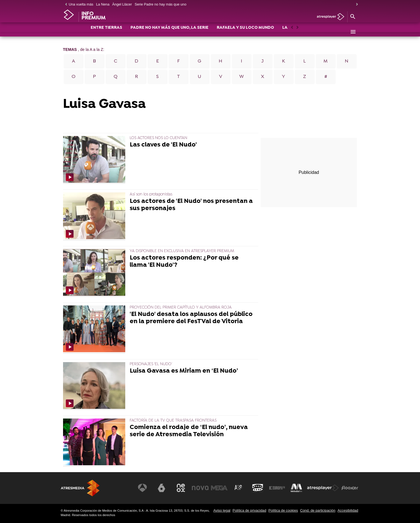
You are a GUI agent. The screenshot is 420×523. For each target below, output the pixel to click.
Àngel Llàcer (122, 4)
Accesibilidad (348, 510)
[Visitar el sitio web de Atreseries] (239, 488)
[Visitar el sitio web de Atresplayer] (323, 488)
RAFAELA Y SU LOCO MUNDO (245, 32)
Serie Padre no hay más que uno (161, 4)
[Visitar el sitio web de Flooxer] (350, 488)
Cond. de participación (318, 510)
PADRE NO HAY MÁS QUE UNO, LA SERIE (169, 32)
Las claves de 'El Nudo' (163, 145)
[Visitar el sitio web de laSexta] (161, 488)
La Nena (103, 4)
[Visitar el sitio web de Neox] (181, 488)
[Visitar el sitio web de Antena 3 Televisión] (142, 488)
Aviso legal (222, 510)
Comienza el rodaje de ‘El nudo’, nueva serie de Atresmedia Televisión (189, 431)
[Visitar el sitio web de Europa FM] (277, 488)
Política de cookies (283, 510)
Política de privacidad (249, 510)
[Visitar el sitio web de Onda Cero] (258, 488)
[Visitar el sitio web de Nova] (200, 488)
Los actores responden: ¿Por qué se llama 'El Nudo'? (184, 262)
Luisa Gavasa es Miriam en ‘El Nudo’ (184, 371)
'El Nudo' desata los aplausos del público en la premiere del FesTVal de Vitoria (191, 318)
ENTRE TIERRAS (106, 32)
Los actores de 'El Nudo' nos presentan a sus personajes (191, 205)
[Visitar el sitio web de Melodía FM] (296, 488)
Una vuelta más (81, 4)
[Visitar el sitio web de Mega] (219, 488)
